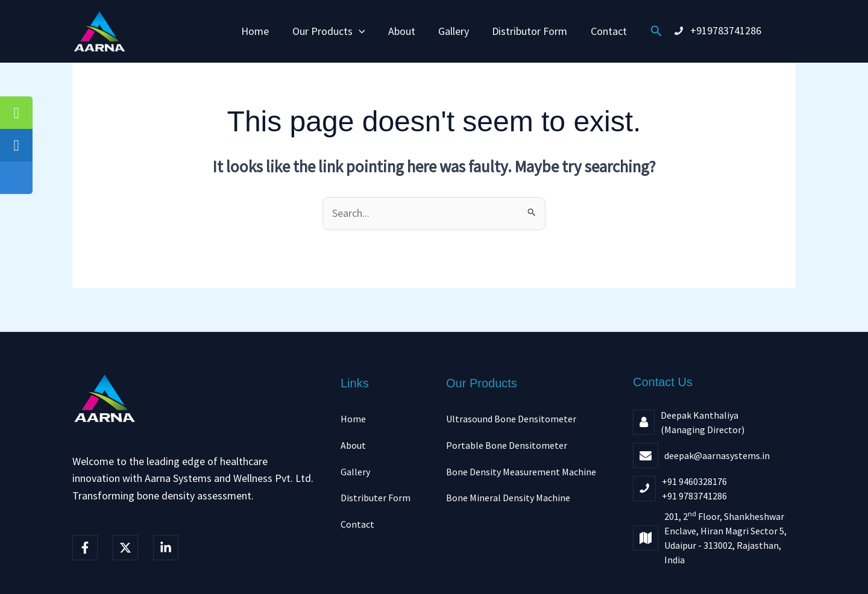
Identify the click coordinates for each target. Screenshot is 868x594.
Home (259, 31)
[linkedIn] (166, 548)
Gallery (453, 31)
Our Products (331, 31)
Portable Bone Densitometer (507, 445)
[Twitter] (125, 548)
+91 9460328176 (694, 481)
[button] (361, 31)
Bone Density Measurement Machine (521, 472)
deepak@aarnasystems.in (717, 455)
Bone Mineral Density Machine (508, 498)
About (402, 31)
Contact (605, 31)
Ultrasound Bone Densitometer (511, 419)
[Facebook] (85, 548)
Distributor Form (528, 31)
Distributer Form (376, 498)
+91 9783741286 (694, 496)
